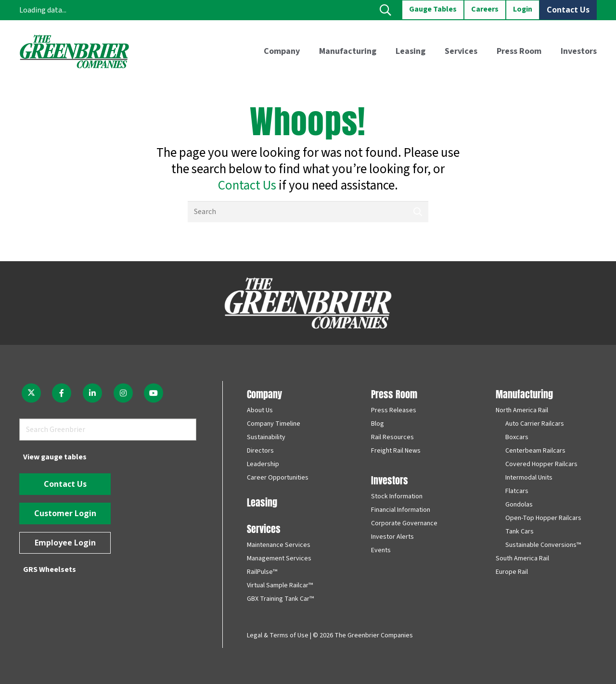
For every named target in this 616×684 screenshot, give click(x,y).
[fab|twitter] (31, 393)
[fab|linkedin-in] (92, 393)
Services (264, 528)
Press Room (394, 393)
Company (264, 393)
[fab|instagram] (123, 393)
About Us (260, 410)
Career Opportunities (278, 478)
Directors (260, 451)
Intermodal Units (529, 478)
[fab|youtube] (154, 393)
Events (381, 550)
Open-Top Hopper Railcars (543, 518)
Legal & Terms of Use (278, 635)
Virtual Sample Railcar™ (280, 585)
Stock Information (397, 496)
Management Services (279, 558)
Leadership (263, 464)
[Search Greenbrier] (108, 430)
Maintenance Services (279, 545)
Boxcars (517, 437)
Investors (390, 479)
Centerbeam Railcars (535, 451)
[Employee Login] (65, 543)
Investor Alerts (392, 537)
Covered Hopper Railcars (541, 464)
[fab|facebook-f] (62, 393)
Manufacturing (524, 393)
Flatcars (517, 491)
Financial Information (401, 510)
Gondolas (519, 505)
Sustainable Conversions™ (543, 545)
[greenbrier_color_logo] (74, 51)
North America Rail (522, 410)
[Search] (308, 212)
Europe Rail (512, 572)
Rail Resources (392, 437)
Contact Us (247, 185)
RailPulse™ (262, 572)
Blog (378, 424)
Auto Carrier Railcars (535, 424)
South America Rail (522, 558)
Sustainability (266, 437)
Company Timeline (274, 424)
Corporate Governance (404, 523)
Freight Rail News (396, 451)
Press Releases (394, 410)
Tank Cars (520, 532)
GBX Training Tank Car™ (280, 599)
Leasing (262, 501)
